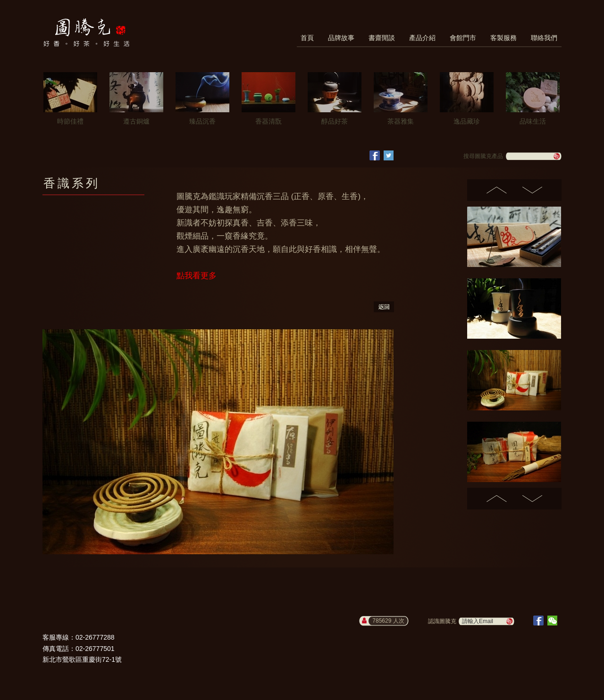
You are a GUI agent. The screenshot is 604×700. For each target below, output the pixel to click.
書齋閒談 (382, 38)
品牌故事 (341, 38)
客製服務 (503, 38)
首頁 (307, 38)
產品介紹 (422, 38)
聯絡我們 (544, 38)
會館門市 (463, 38)
